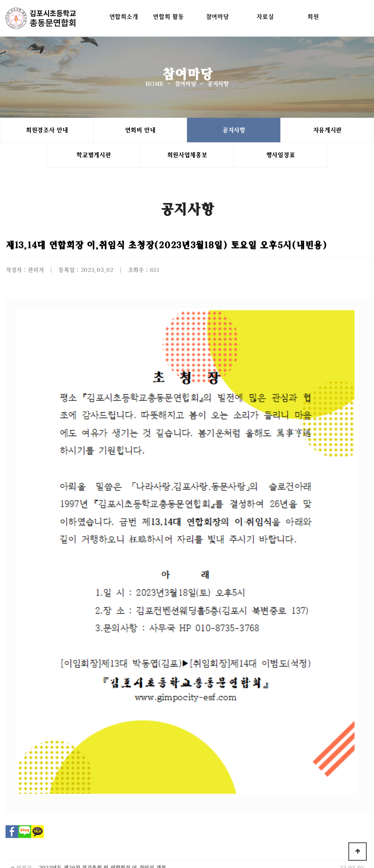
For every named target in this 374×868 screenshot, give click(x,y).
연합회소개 (124, 17)
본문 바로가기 (0, 0)
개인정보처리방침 (152, 804)
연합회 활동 (168, 17)
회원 (313, 17)
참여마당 (217, 17)
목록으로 (188, 733)
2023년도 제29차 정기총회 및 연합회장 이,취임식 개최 (102, 678)
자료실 (265, 17)
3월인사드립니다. (59, 694)
